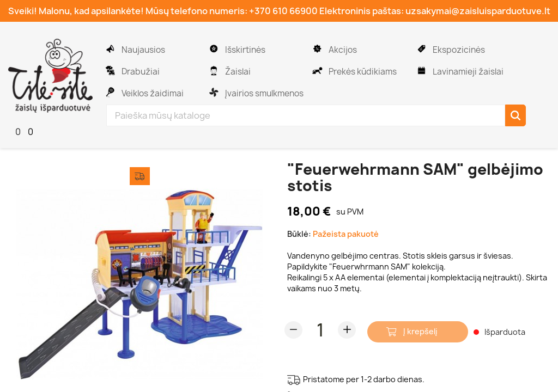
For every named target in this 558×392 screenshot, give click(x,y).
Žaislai (237, 72)
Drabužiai (140, 72)
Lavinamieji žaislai (467, 72)
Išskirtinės (244, 50)
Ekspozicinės (458, 50)
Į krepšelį (420, 331)
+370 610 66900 (283, 11)
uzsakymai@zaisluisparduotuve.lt (478, 11)
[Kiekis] (320, 330)
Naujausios (142, 50)
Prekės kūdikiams (362, 72)
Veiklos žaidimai (152, 93)
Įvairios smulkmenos (263, 93)
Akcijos (342, 50)
